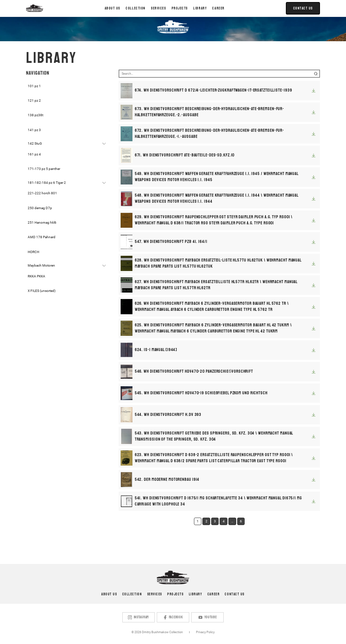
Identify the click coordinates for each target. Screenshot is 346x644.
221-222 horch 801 (42, 193)
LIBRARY (200, 8)
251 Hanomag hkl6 (42, 222)
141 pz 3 (34, 130)
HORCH (33, 252)
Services (155, 594)
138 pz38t (35, 115)
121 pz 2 (34, 101)
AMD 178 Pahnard (42, 237)
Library (196, 594)
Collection (132, 594)
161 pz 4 (34, 154)
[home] (35, 8)
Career (218, 8)
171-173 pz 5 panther (44, 169)
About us (113, 8)
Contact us (234, 594)
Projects (175, 594)
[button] (136, 8)
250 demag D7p (40, 208)
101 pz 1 (34, 86)
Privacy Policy (205, 632)
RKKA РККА (36, 276)
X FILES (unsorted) (42, 291)
